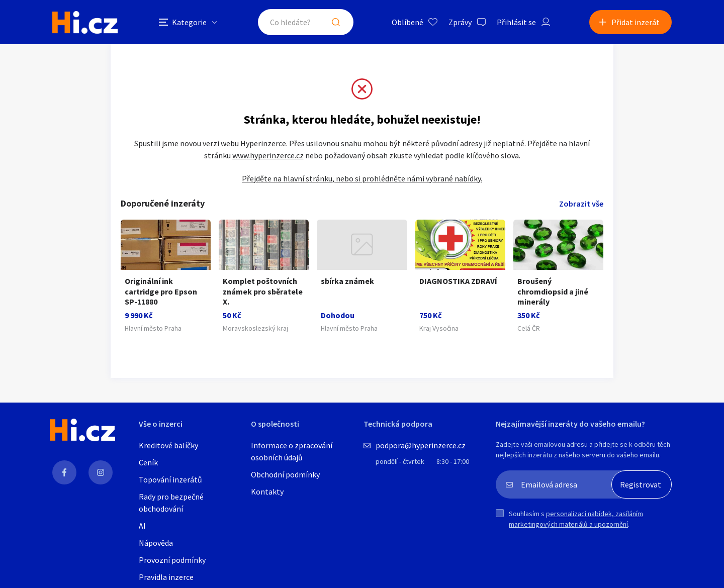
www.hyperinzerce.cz (268, 155)
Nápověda (156, 543)
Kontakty (267, 492)
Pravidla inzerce (166, 577)
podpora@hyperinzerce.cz (421, 445)
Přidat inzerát (636, 22)
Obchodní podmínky (285, 474)
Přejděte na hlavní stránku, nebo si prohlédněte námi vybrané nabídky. (362, 178)
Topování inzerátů (170, 479)
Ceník (148, 462)
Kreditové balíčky (168, 445)
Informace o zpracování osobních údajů (292, 451)
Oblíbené (408, 22)
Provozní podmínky (172, 560)
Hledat (336, 22)
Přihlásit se (516, 22)
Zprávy (460, 22)
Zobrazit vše (581, 204)
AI (142, 526)
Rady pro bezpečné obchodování (171, 503)
